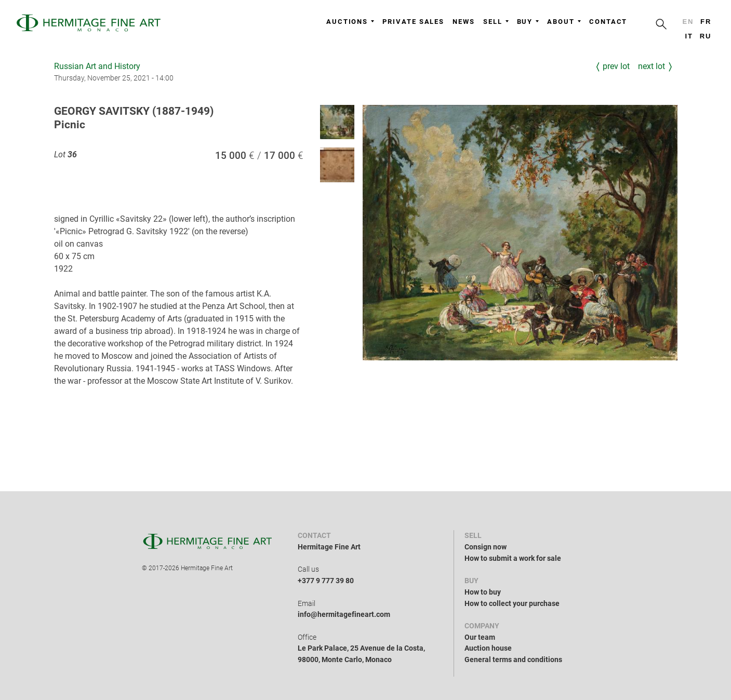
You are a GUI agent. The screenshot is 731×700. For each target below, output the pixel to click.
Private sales (413, 22)
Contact (608, 22)
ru (706, 36)
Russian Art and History (97, 66)
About (564, 22)
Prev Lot (616, 66)
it (689, 36)
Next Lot (652, 66)
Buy (528, 22)
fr (706, 22)
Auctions (350, 22)
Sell (496, 22)
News (464, 22)
